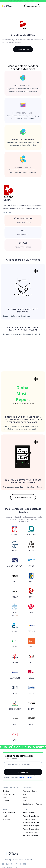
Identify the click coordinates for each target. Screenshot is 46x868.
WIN (24, 794)
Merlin (25, 797)
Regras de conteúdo (30, 835)
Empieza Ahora (23, 49)
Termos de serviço (30, 813)
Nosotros (6, 791)
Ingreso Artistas (32, 6)
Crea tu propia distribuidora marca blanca (23, 1)
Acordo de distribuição (31, 816)
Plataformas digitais (30, 791)
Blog (4, 797)
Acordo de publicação (31, 826)
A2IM (25, 801)
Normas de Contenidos (31, 832)
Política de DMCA (29, 819)
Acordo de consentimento (32, 829)
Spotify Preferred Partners (32, 804)
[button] (43, 6)
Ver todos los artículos (23, 497)
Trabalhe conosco (9, 794)
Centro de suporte (9, 813)
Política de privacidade (25, 778)
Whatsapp (6, 819)
